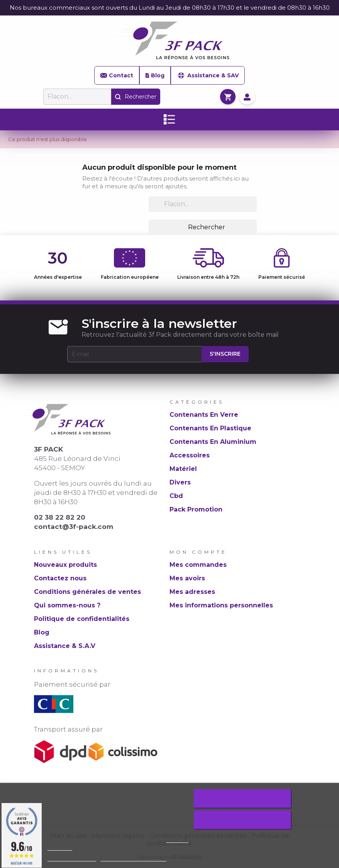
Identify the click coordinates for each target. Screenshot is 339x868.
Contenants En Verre (204, 415)
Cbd (176, 496)
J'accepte (243, 820)
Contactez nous (60, 578)
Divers (180, 482)
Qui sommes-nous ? (67, 605)
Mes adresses (192, 592)
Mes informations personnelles (221, 605)
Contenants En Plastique (210, 428)
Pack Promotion (196, 509)
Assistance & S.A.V (65, 646)
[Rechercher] (77, 97)
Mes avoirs (187, 578)
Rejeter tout (243, 799)
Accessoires (190, 455)
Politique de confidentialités (82, 619)
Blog (155, 75)
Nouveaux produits (65, 565)
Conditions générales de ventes (87, 592)
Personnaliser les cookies (134, 858)
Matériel (183, 469)
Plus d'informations (72, 858)
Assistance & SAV (208, 75)
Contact (117, 75)
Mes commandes (198, 565)
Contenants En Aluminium (213, 442)
